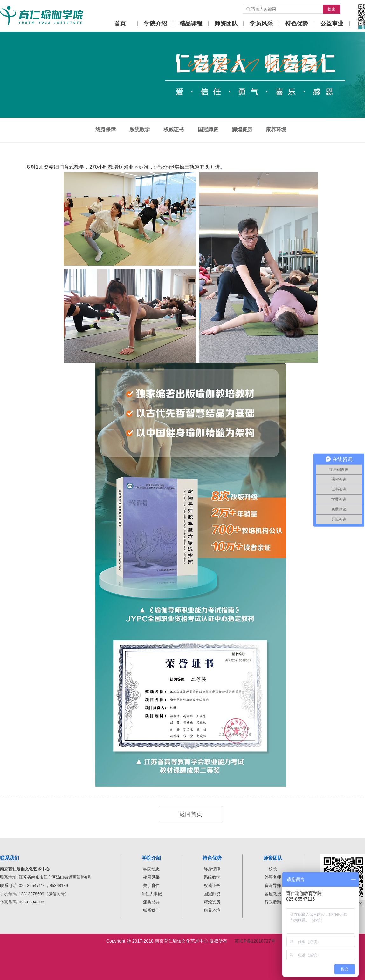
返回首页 (191, 814)
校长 (273, 869)
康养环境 (276, 129)
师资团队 (226, 24)
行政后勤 (273, 902)
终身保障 (106, 129)
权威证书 (174, 129)
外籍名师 (273, 877)
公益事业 (332, 24)
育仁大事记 (152, 894)
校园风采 (151, 877)
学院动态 (151, 869)
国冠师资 (208, 129)
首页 (120, 24)
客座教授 (273, 894)
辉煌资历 (242, 129)
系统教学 (140, 129)
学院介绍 (155, 24)
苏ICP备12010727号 (255, 941)
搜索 (332, 9)
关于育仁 (151, 885)
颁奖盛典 (151, 902)
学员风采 (261, 24)
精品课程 (191, 24)
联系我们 (151, 910)
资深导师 (273, 885)
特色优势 (297, 24)
